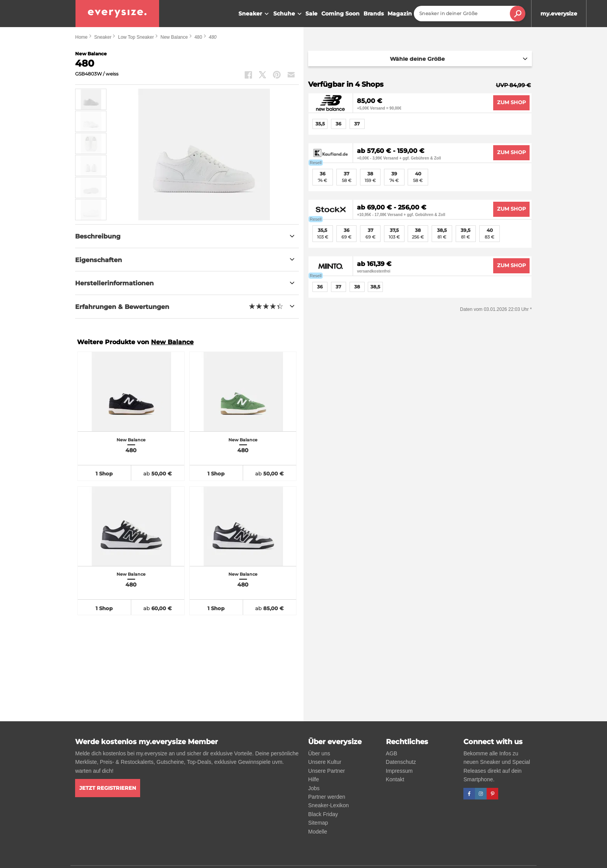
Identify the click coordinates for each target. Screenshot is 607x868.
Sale (311, 14)
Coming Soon (340, 14)
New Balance (174, 37)
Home (81, 37)
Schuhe (288, 14)
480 (198, 37)
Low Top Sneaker (136, 37)
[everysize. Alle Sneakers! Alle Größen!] (117, 14)
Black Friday (323, 814)
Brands (374, 14)
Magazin (400, 14)
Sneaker (255, 14)
